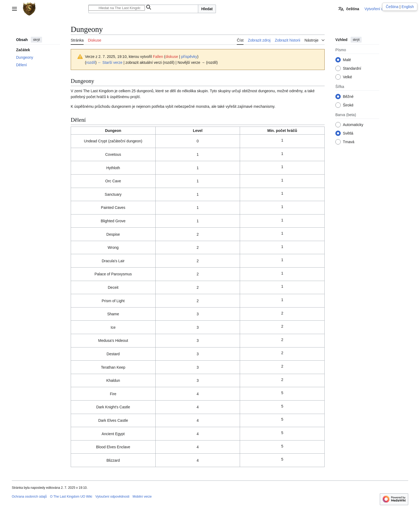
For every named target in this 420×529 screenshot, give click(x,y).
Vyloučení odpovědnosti (112, 497)
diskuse (172, 57)
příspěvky (189, 57)
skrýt (36, 40)
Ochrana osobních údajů (29, 497)
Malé (347, 60)
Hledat (207, 9)
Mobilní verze (142, 497)
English (408, 7)
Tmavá (349, 142)
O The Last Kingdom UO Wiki (71, 497)
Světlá (348, 133)
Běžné (348, 97)
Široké (348, 105)
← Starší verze (110, 62)
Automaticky (353, 125)
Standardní (352, 68)
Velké (347, 77)
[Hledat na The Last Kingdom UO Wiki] (117, 8)
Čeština (392, 7)
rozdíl (91, 62)
